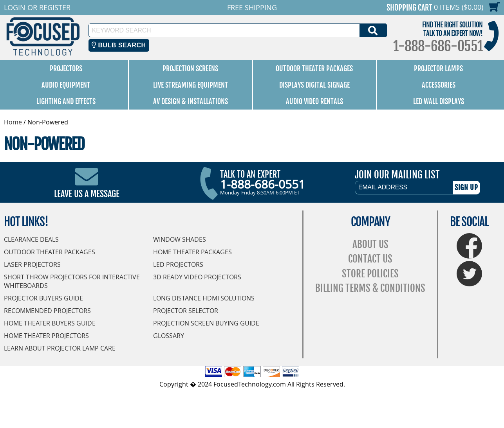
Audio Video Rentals (314, 101)
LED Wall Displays (439, 101)
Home (13, 122)
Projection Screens (190, 68)
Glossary (169, 336)
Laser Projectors (32, 264)
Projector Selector (186, 311)
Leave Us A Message (87, 194)
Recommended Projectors (47, 311)
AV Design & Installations (191, 101)
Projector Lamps (438, 68)
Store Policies (370, 274)
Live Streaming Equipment (191, 85)
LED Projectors (178, 264)
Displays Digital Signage (314, 85)
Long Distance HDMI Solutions (204, 298)
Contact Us (370, 259)
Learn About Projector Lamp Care (60, 348)
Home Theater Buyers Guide (50, 323)
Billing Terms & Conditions (370, 288)
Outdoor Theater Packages (314, 68)
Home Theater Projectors (46, 336)
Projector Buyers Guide (43, 298)
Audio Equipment (66, 85)
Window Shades (180, 239)
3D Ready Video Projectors (197, 277)
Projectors (66, 68)
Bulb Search (119, 45)
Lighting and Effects (66, 101)
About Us (370, 244)
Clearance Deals (31, 239)
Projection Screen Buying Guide (206, 323)
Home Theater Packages (192, 252)
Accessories (439, 85)
